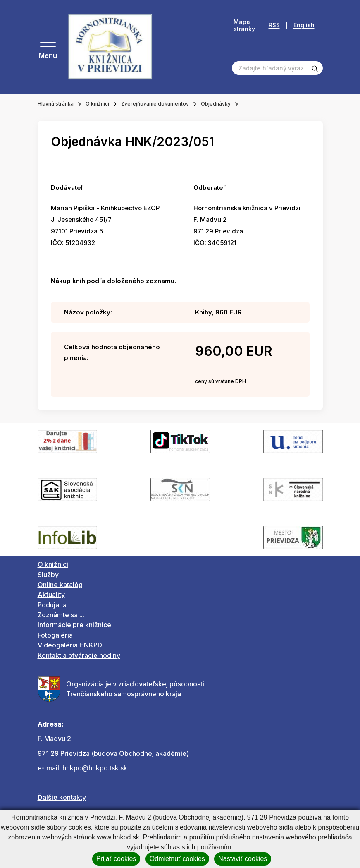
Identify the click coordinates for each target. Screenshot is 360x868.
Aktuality (51, 595)
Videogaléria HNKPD (70, 645)
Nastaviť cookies (243, 859)
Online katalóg (60, 585)
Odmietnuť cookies (177, 859)
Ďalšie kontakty (62, 797)
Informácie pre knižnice (74, 625)
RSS (274, 25)
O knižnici (97, 104)
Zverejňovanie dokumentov (155, 104)
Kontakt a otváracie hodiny (79, 655)
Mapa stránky (244, 25)
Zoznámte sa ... (61, 615)
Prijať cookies (116, 859)
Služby (48, 575)
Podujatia (52, 605)
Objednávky (216, 104)
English (304, 25)
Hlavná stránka (56, 104)
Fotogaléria (55, 635)
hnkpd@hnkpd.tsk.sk (95, 768)
